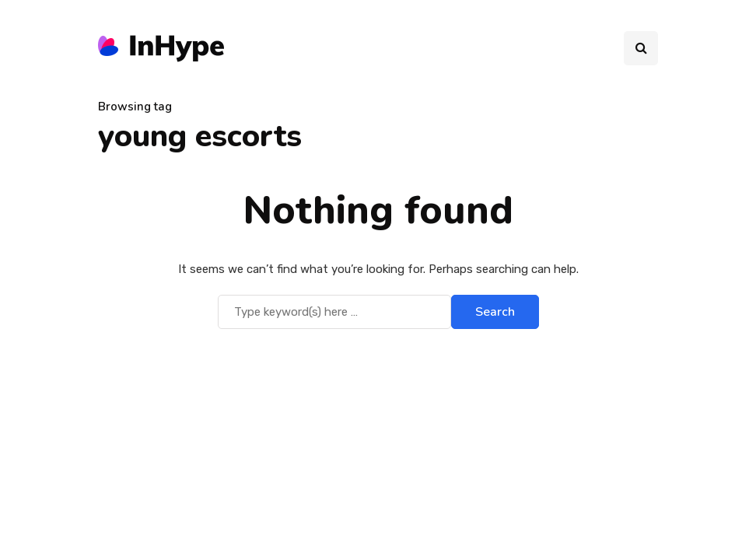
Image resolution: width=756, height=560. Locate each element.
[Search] (334, 312)
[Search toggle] (641, 48)
